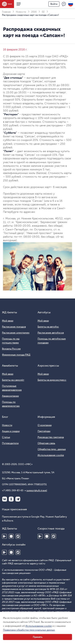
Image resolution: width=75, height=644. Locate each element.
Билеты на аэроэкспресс (52, 380)
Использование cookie (51, 455)
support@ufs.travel (37, 490)
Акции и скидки (11, 431)
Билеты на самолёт (13, 380)
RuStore (18, 536)
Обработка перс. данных (52, 449)
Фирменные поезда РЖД (16, 355)
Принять (38, 637)
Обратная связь (46, 443)
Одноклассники (11, 499)
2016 (34, 12)
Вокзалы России (11, 349)
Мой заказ (8, 321)
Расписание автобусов (51, 333)
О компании (45, 425)
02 (43, 12)
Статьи (6, 437)
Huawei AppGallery (11, 536)
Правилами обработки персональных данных (29, 630)
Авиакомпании (10, 396)
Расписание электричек (16, 333)
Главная (6, 12)
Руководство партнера (51, 437)
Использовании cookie (39, 626)
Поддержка (64, 4)
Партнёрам (44, 431)
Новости (21, 12)
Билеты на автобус (48, 327)
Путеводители (10, 443)
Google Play (4, 536)
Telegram (18, 499)
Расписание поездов (14, 327)
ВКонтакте (5, 499)
